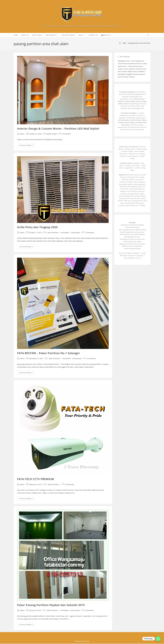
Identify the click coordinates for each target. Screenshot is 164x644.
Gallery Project (52, 134)
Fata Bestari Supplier (125, 75)
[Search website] (148, 36)
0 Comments (66, 134)
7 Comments (89, 233)
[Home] (120, 43)
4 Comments (91, 359)
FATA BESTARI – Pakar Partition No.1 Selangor (48, 353)
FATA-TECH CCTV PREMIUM (35, 479)
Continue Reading (27, 146)
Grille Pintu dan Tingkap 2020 (37, 227)
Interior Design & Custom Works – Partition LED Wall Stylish (58, 129)
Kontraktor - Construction (71, 233)
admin (22, 134)
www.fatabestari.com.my (132, 258)
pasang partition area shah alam (139, 43)
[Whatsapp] (158, 639)
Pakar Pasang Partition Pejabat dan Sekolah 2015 (51, 605)
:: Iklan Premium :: (53, 233)
